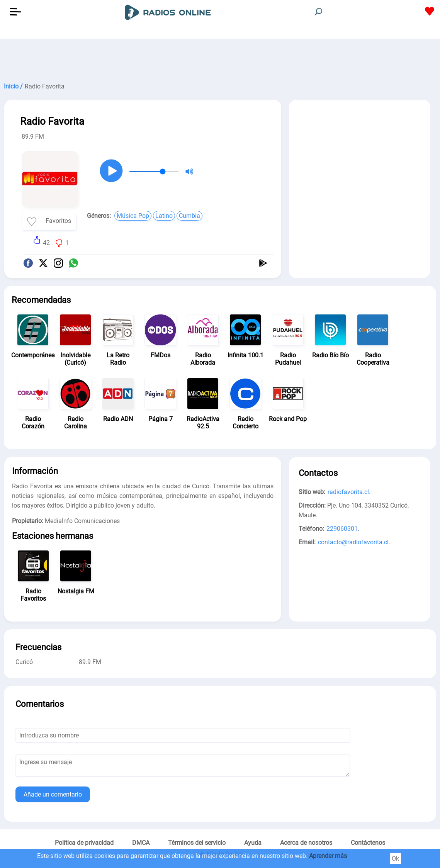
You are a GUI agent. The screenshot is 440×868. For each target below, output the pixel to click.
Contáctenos (368, 843)
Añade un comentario (53, 794)
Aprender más (328, 856)
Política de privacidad (84, 843)
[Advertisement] (220, 58)
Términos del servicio (197, 843)
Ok (395, 859)
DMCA (141, 843)
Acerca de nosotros (306, 843)
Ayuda (253, 843)
